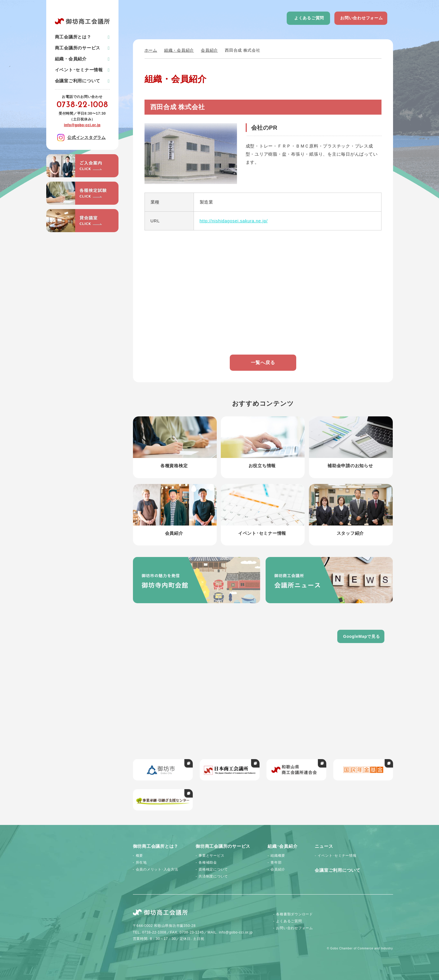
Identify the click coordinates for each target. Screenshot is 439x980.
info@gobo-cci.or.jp (82, 125)
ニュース (324, 846)
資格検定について (213, 869)
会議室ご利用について (78, 81)
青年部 (276, 862)
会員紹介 (209, 50)
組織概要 (278, 856)
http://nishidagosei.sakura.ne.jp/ (234, 221)
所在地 (141, 862)
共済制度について (213, 876)
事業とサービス (211, 856)
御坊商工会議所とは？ (156, 846)
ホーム (151, 50)
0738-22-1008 (82, 105)
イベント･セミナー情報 (79, 70)
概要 (140, 856)
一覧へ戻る (263, 363)
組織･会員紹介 (283, 846)
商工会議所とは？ (73, 37)
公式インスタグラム (81, 138)
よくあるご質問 (309, 18)
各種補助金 (208, 862)
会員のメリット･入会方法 (157, 869)
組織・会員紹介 (179, 50)
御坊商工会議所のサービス (223, 846)
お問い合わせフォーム (362, 18)
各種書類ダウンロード (294, 914)
